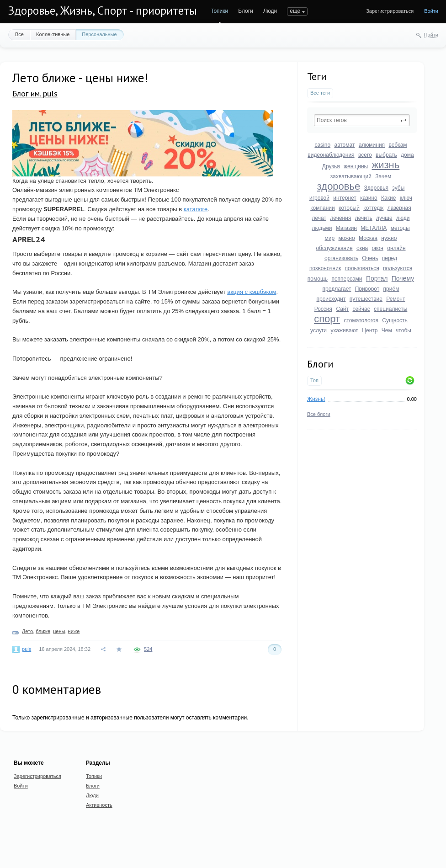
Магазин (346, 228)
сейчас (361, 309)
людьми (322, 228)
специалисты (390, 309)
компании (323, 208)
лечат (319, 218)
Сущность (395, 320)
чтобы (404, 330)
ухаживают (344, 330)
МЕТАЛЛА (374, 228)
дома (407, 155)
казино (369, 198)
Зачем (383, 176)
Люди (270, 11)
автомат (344, 145)
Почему (403, 278)
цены (59, 631)
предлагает (337, 289)
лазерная (399, 208)
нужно (389, 238)
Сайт (342, 309)
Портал (377, 278)
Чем (387, 330)
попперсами (347, 279)
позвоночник (325, 268)
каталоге (196, 209)
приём (391, 289)
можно (347, 238)
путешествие (366, 299)
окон (378, 248)
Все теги (320, 93)
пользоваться (362, 268)
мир (330, 238)
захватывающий (351, 176)
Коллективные (53, 34)
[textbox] (362, 120)
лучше (384, 218)
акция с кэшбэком (252, 292)
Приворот (367, 289)
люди (403, 218)
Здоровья (376, 188)
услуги (319, 330)
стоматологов (361, 320)
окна (362, 248)
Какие (388, 198)
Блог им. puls (35, 93)
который (349, 208)
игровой (319, 198)
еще (295, 11)
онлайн (396, 248)
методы (400, 228)
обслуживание (334, 248)
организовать (341, 258)
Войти (431, 11)
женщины (356, 166)
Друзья (331, 166)
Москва (368, 238)
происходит (331, 299)
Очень (370, 258)
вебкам (398, 145)
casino (322, 145)
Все (19, 34)
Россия (323, 309)
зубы (398, 188)
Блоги (246, 11)
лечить (364, 218)
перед (390, 258)
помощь (318, 279)
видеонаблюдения (331, 155)
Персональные (99, 34)
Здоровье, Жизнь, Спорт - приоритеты (103, 11)
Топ (314, 380)
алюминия (372, 145)
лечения (340, 218)
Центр (370, 330)
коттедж (373, 208)
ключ (406, 198)
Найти (431, 35)
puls (27, 649)
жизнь (386, 165)
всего (365, 155)
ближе (43, 631)
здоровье (339, 186)
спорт (327, 319)
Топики (219, 11)
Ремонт (396, 299)
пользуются (398, 268)
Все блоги (319, 414)
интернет (345, 198)
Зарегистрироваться (390, 11)
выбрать (386, 155)
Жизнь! (316, 399)
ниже (74, 631)
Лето (27, 631)
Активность (99, 805)
